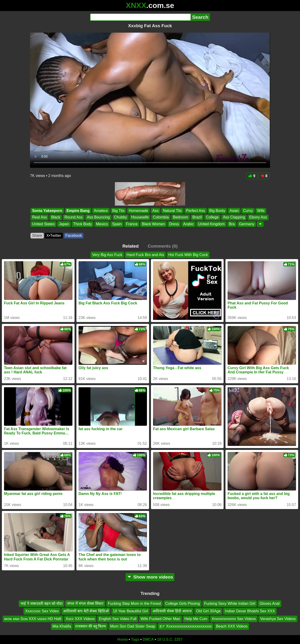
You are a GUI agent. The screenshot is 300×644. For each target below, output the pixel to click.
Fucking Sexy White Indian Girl (230, 604)
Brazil (197, 217)
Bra (232, 224)
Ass (156, 211)
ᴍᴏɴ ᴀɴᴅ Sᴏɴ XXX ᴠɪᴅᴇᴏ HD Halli (33, 619)
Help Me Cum (196, 619)
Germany (247, 224)
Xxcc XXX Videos (80, 619)
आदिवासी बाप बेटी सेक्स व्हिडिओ (86, 611)
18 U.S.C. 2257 (170, 639)
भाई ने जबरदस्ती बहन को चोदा (41, 604)
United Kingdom (211, 224)
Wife (261, 211)
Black (56, 217)
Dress (174, 224)
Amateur (101, 211)
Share (37, 236)
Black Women (153, 224)
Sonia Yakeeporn (47, 211)
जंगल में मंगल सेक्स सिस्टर (85, 604)
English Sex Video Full (118, 619)
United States (43, 224)
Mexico (102, 224)
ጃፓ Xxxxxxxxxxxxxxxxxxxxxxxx (186, 626)
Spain (117, 224)
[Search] (140, 17)
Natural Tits (172, 211)
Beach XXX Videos (232, 626)
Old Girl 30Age (208, 611)
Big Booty (217, 211)
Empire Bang (78, 211)
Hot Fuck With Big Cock (188, 255)
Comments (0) (163, 246)
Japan (64, 224)
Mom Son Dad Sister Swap (133, 626)
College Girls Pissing (183, 604)
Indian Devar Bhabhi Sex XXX (250, 611)
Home (123, 639)
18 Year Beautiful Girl (131, 611)
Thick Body (83, 224)
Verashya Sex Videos (278, 619)
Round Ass (73, 217)
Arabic (188, 224)
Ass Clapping (234, 217)
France (132, 224)
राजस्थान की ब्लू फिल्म (91, 626)
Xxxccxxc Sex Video (42, 611)
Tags (135, 639)
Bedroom (181, 217)
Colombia (161, 217)
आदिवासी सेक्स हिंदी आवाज (172, 611)
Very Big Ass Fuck (107, 255)
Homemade (138, 211)
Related (130, 246)
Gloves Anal (269, 604)
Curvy (248, 211)
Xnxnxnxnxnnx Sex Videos (234, 619)
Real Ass (39, 217)
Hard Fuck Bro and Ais (145, 255)
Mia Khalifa (62, 626)
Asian (234, 211)
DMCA (148, 639)
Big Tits (118, 211)
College (212, 217)
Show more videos (150, 577)
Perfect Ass (196, 211)
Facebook (74, 236)
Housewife (140, 217)
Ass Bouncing (98, 217)
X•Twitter (54, 236)
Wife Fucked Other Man (160, 619)
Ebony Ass (258, 217)
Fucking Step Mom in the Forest (134, 604)
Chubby (121, 217)
